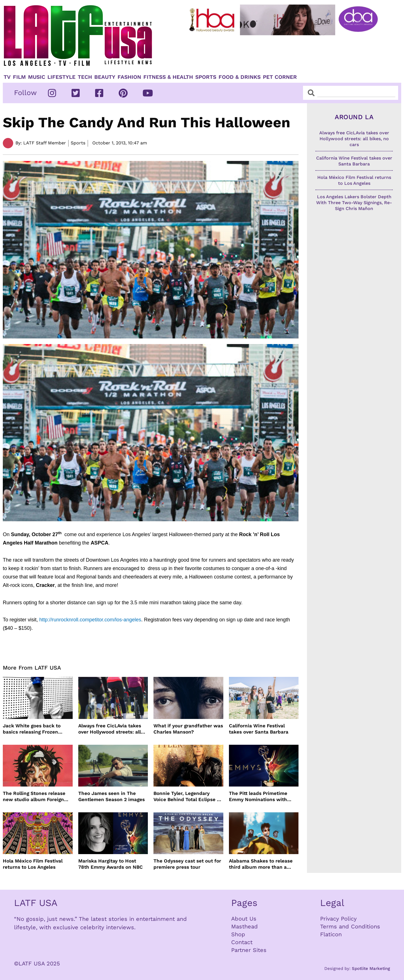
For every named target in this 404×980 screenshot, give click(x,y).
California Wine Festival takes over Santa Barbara (259, 729)
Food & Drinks (240, 77)
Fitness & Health (168, 77)
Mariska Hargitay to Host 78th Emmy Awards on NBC (111, 864)
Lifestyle (61, 77)
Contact (242, 942)
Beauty (105, 77)
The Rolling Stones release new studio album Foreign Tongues (34, 796)
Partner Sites (249, 950)
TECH (85, 77)
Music (37, 77)
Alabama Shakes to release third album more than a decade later (261, 864)
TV (7, 77)
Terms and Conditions (350, 926)
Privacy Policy (338, 919)
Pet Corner (280, 77)
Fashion (129, 77)
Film (19, 77)
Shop (238, 934)
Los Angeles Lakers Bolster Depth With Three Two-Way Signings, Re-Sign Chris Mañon (354, 203)
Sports (206, 77)
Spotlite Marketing (371, 969)
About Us (244, 919)
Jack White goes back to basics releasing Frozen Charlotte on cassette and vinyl (33, 729)
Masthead (245, 926)
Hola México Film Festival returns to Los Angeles (33, 864)
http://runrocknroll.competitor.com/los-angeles (90, 620)
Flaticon (331, 934)
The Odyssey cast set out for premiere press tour (187, 864)
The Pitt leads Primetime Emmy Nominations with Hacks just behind (258, 796)
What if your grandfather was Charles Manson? (188, 729)
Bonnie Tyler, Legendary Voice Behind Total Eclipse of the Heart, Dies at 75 (188, 796)
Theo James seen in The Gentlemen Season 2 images (112, 796)
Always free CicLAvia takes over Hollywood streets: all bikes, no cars (110, 729)
